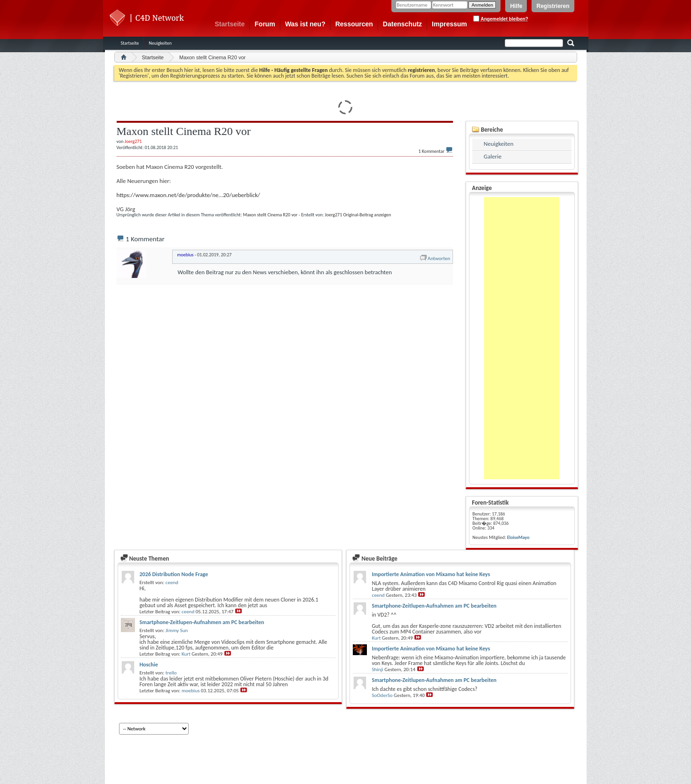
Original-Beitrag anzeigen (367, 215)
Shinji (377, 669)
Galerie (492, 156)
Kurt (186, 654)
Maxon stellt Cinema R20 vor (270, 215)
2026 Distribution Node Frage (174, 574)
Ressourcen (354, 24)
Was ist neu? (305, 24)
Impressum (449, 24)
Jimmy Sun (177, 630)
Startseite (230, 24)
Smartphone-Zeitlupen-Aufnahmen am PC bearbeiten (202, 622)
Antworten (435, 258)
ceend (172, 582)
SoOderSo (382, 695)
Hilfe (516, 6)
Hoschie (149, 665)
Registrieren (553, 6)
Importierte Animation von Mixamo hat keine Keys (431, 574)
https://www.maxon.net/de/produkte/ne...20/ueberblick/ (188, 195)
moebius (191, 691)
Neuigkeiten (160, 43)
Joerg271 (334, 215)
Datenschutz (402, 24)
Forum (265, 24)
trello (171, 673)
